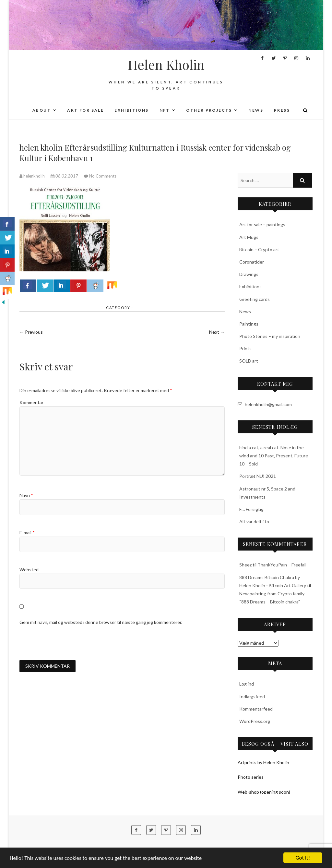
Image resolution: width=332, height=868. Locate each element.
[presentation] (69, 643)
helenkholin (33, 176)
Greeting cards (255, 299)
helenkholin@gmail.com (265, 404)
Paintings (249, 324)
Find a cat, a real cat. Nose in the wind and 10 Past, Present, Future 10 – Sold (274, 456)
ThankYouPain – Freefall (282, 565)
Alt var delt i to (254, 521)
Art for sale (85, 110)
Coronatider (252, 262)
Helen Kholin (166, 65)
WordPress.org (255, 721)
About (42, 110)
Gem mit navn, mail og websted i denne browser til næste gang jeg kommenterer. (101, 622)
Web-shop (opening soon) (264, 792)
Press (282, 110)
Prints (245, 348)
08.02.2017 (65, 176)
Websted (29, 570)
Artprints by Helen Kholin (263, 762)
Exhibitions (131, 110)
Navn (26, 495)
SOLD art (249, 361)
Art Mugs (249, 237)
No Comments (103, 176)
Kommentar (31, 402)
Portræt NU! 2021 (258, 476)
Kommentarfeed (256, 709)
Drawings (249, 274)
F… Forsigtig (251, 509)
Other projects (209, 110)
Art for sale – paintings (262, 224)
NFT (165, 110)
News (256, 110)
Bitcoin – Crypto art (259, 249)
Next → (217, 332)
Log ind (247, 684)
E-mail (27, 533)
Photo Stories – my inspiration (270, 336)
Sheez (245, 565)
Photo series (251, 777)
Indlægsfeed (252, 696)
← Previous (31, 332)
